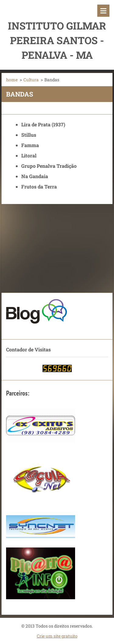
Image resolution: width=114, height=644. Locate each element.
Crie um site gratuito (57, 636)
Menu (103, 11)
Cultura (31, 80)
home (12, 80)
